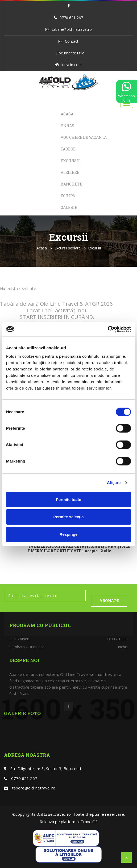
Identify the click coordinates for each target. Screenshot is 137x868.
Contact (72, 41)
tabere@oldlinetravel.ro (72, 29)
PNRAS (67, 126)
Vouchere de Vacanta (84, 137)
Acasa (67, 114)
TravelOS (89, 822)
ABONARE (109, 601)
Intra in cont (72, 65)
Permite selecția (68, 517)
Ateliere (70, 172)
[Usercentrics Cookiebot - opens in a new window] (108, 329)
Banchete (71, 184)
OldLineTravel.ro (54, 814)
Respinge (69, 534)
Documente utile (70, 53)
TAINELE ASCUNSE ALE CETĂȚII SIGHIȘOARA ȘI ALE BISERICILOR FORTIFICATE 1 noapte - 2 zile (79, 549)
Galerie (69, 207)
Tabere (68, 149)
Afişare (114, 483)
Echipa (68, 196)
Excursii (70, 161)
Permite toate (68, 500)
